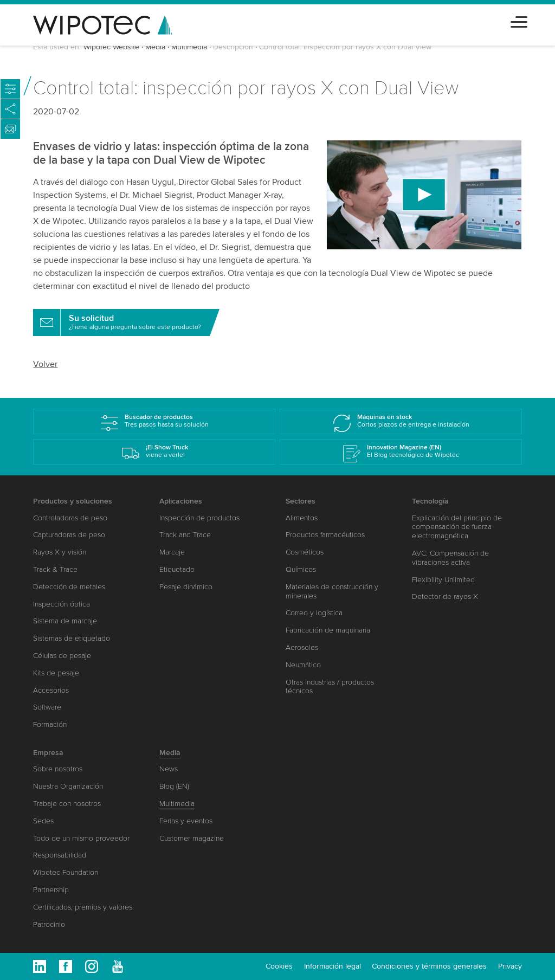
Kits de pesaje (56, 673)
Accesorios (51, 690)
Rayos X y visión (60, 552)
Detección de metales (69, 587)
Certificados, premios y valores (83, 907)
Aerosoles (302, 647)
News (169, 769)
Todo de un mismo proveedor (81, 838)
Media (155, 47)
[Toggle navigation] (519, 20)
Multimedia (189, 47)
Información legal (333, 966)
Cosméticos (305, 552)
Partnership (51, 890)
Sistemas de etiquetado (72, 638)
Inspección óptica (62, 604)
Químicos (301, 569)
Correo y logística (314, 613)
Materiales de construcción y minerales (332, 591)
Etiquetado (177, 569)
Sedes (43, 821)
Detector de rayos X (445, 597)
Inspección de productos (199, 518)
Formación (50, 724)
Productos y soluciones (73, 501)
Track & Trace (55, 569)
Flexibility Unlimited (443, 580)
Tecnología (430, 501)
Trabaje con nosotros (67, 804)
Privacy (510, 966)
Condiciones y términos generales (429, 966)
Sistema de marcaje (65, 621)
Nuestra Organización (68, 786)
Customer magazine (192, 838)
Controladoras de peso (70, 518)
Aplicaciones (181, 501)
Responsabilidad (60, 855)
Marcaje (172, 552)
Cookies (279, 966)
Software (47, 707)
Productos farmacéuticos (325, 535)
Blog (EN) (174, 786)
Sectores (301, 501)
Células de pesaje (62, 656)
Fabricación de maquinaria (328, 630)
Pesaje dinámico (186, 587)
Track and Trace (185, 535)
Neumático (303, 665)
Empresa (48, 753)
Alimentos (302, 518)
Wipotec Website (111, 47)
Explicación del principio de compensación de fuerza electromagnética (457, 527)
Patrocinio (49, 924)
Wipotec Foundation (66, 872)
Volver (45, 364)
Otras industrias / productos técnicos (330, 687)
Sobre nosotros (58, 769)
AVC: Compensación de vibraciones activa (450, 558)
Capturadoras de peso (69, 535)
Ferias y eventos (186, 821)
